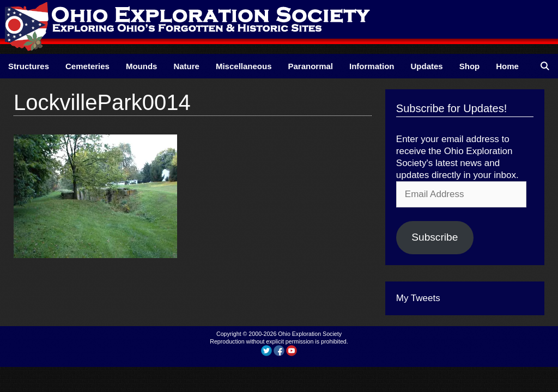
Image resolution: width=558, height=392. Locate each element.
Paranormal (310, 66)
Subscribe (435, 237)
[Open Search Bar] (545, 66)
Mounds (142, 66)
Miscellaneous (244, 66)
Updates (427, 66)
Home (507, 66)
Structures (29, 66)
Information (372, 66)
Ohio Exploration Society (310, 334)
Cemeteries (87, 66)
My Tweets (418, 298)
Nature (186, 66)
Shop (470, 66)
